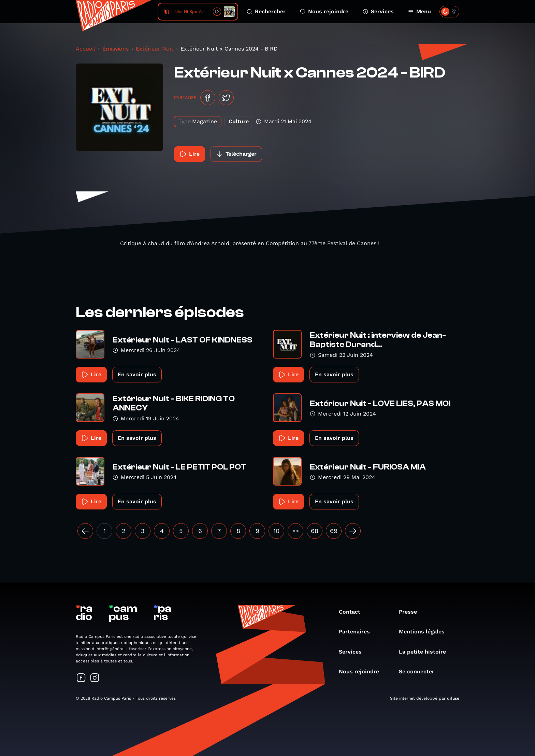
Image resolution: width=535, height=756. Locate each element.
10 (276, 531)
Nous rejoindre (324, 11)
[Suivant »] (353, 531)
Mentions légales (425, 632)
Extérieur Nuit (155, 49)
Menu (420, 11)
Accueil (85, 49)
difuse (453, 698)
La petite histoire (426, 652)
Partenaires (358, 632)
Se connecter (420, 671)
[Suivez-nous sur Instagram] (95, 678)
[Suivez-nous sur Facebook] (81, 678)
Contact (353, 612)
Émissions (115, 49)
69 (334, 531)
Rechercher (266, 11)
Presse (411, 612)
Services (378, 11)
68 (315, 531)
